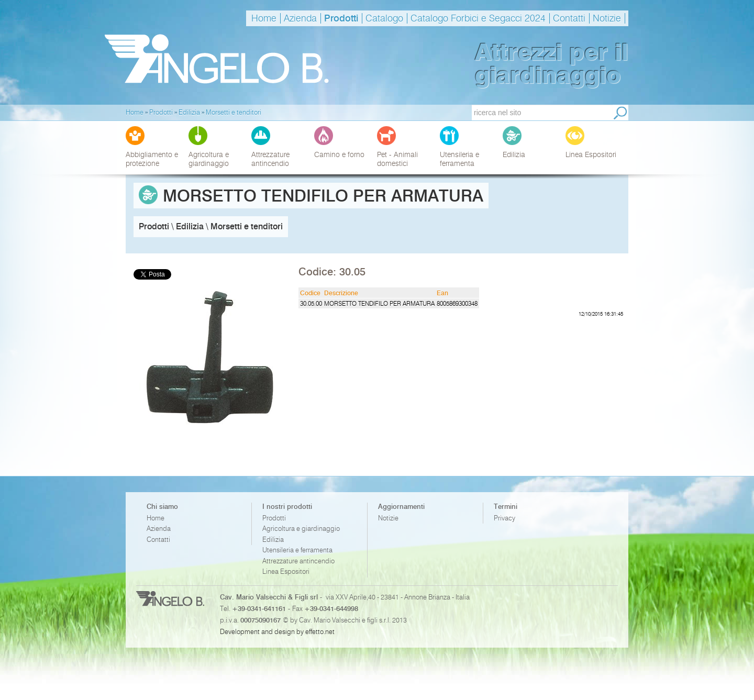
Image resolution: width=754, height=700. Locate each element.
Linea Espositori (286, 571)
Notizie (607, 18)
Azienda (300, 18)
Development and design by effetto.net (277, 631)
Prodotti (341, 18)
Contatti (569, 18)
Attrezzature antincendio (298, 561)
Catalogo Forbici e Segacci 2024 (478, 18)
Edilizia (273, 540)
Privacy (504, 518)
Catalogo (384, 18)
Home (264, 18)
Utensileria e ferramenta (297, 550)
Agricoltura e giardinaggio (301, 529)
